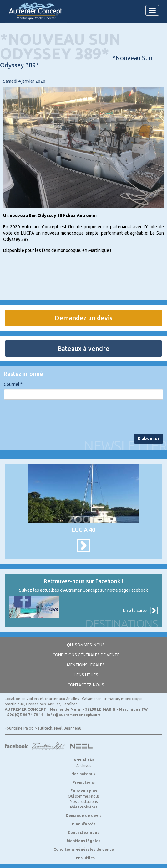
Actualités (84, 760)
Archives (84, 765)
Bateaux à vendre (83, 348)
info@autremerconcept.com (73, 715)
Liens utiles (86, 675)
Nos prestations (84, 801)
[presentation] (51, 417)
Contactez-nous (86, 685)
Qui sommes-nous (86, 645)
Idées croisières (83, 807)
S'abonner (149, 439)
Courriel (13, 384)
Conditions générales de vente (86, 655)
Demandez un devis (83, 318)
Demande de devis (83, 816)
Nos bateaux (83, 774)
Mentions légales (86, 665)
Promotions (84, 782)
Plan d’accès (84, 824)
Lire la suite (135, 611)
